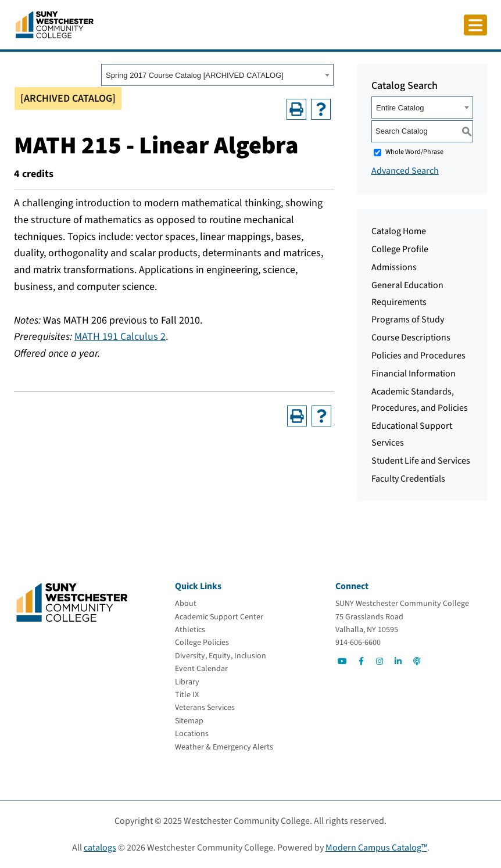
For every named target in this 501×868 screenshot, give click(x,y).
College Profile (400, 249)
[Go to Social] (342, 661)
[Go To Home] (55, 24)
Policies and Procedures (418, 356)
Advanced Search (405, 171)
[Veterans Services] (205, 708)
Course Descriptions (411, 338)
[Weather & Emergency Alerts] (224, 747)
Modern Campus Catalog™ (376, 848)
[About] (186, 604)
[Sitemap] (189, 721)
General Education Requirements (407, 294)
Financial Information (414, 374)
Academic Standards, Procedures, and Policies (420, 400)
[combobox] (217, 75)
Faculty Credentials (408, 479)
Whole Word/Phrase (414, 152)
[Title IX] (187, 695)
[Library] (187, 682)
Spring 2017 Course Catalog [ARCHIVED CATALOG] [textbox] (195, 75)
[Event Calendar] (201, 669)
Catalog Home (399, 231)
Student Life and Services (421, 461)
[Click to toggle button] (475, 25)
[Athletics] (190, 630)
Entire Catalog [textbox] (400, 108)
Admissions (394, 267)
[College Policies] (202, 643)
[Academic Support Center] (219, 617)
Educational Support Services (412, 434)
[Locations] (192, 734)
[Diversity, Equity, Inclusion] (221, 656)
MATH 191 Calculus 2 (120, 337)
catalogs (100, 848)
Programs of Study (408, 320)
